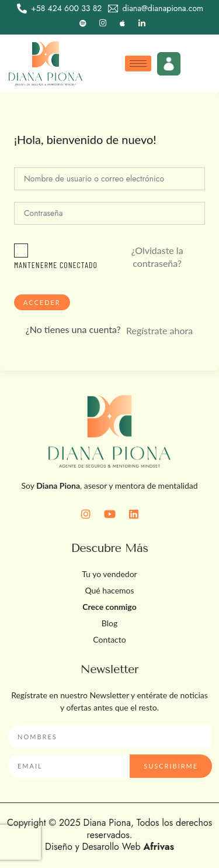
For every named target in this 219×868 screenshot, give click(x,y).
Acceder (42, 302)
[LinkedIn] (142, 23)
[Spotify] (83, 23)
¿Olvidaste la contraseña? (157, 257)
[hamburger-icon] (138, 64)
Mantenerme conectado (56, 265)
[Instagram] (103, 23)
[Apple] (122, 23)
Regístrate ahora (159, 330)
